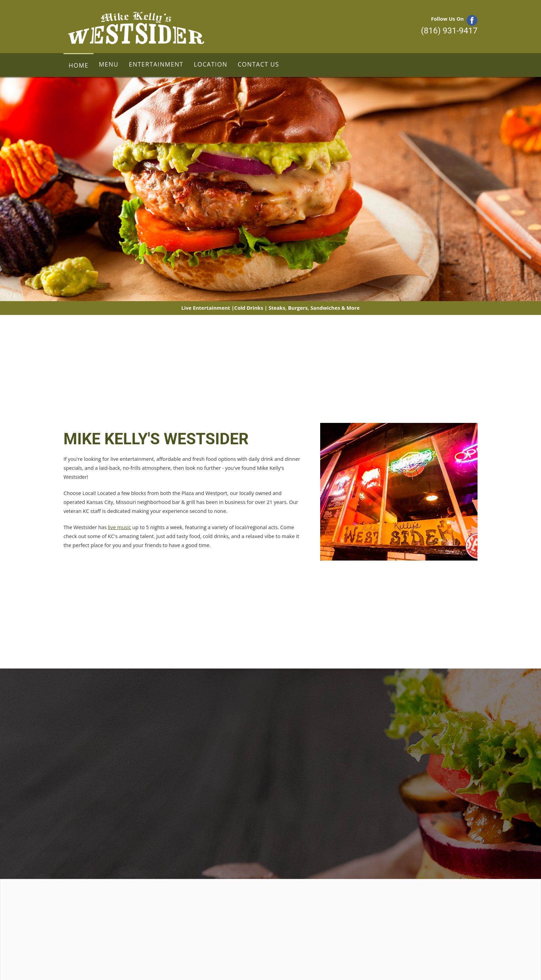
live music (120, 527)
